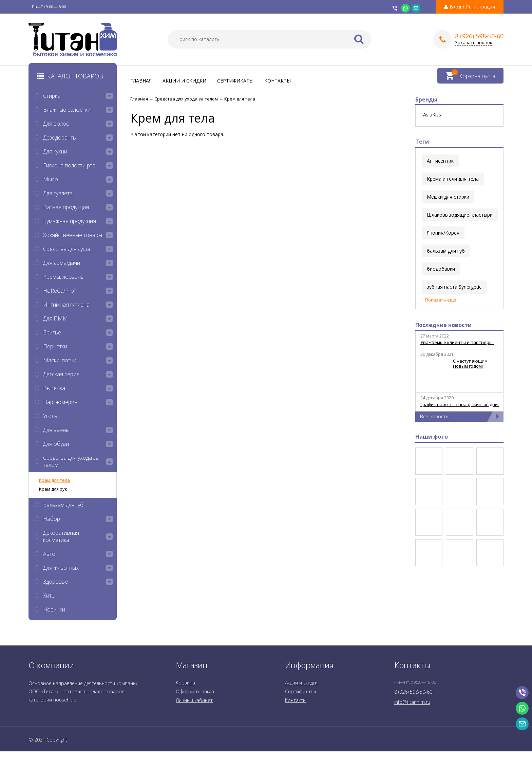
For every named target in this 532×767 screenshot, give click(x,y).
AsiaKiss (432, 115)
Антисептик (440, 161)
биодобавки (441, 269)
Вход (455, 7)
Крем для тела (54, 480)
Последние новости (443, 325)
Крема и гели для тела (453, 179)
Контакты (278, 81)
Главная (141, 81)
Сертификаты (235, 81)
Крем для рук (53, 489)
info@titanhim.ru (412, 702)
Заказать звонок (474, 43)
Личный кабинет (194, 700)
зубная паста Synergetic (454, 287)
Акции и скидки (184, 81)
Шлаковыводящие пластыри (460, 215)
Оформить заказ (195, 691)
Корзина (185, 683)
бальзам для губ (446, 251)
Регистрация (480, 7)
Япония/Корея (443, 233)
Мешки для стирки (448, 197)
